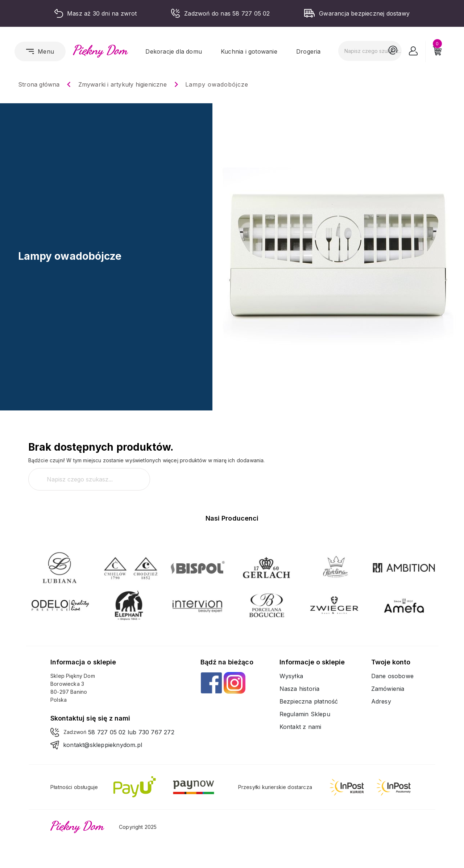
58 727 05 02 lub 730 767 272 (131, 732)
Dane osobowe (392, 676)
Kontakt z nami (301, 727)
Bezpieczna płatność (309, 701)
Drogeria (308, 51)
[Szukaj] (370, 51)
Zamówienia (388, 689)
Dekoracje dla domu (174, 51)
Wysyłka (291, 676)
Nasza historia (300, 689)
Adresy (381, 701)
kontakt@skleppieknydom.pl (103, 745)
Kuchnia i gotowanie (249, 51)
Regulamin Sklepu (305, 714)
